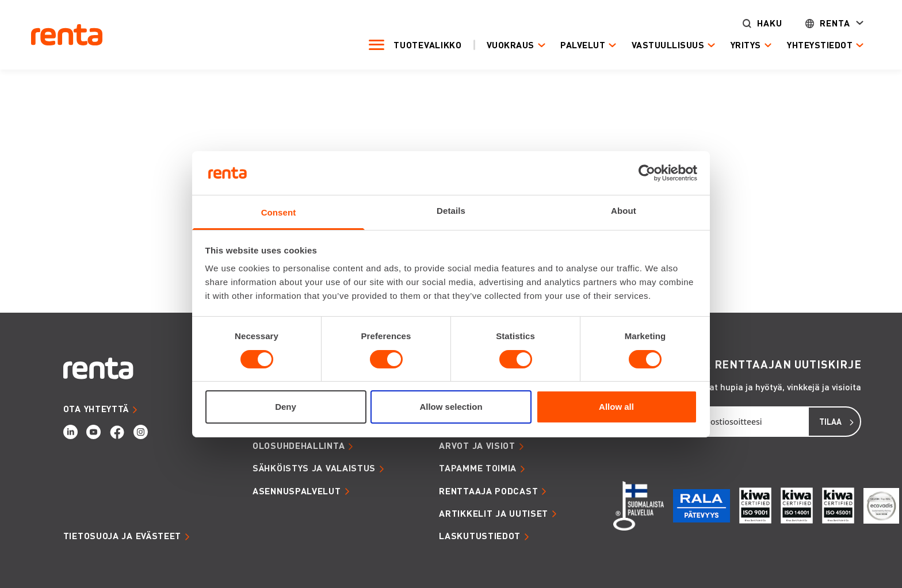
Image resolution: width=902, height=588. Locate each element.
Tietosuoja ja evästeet (122, 536)
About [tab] (624, 211)
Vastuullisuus (666, 45)
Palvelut (581, 45)
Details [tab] (451, 211)
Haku (768, 23)
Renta (833, 23)
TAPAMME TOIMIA (478, 468)
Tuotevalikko (426, 45)
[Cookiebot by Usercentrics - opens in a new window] (647, 173)
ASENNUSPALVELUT (297, 491)
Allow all (616, 407)
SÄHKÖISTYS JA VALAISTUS (314, 468)
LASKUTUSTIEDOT (480, 536)
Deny (286, 407)
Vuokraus (508, 45)
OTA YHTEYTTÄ (96, 409)
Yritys (744, 45)
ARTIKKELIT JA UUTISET (494, 513)
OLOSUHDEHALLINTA (299, 445)
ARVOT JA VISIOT (477, 445)
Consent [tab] (279, 212)
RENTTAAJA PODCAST (488, 491)
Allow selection (451, 407)
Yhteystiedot (818, 45)
